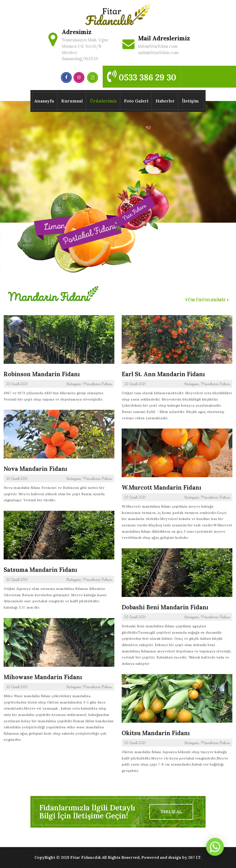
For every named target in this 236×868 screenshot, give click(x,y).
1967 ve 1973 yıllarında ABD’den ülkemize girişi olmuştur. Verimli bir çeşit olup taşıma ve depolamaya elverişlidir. (59, 358)
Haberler (165, 101)
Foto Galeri (136, 101)
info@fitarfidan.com (158, 46)
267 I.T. (195, 857)
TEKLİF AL (171, 812)
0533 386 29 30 (142, 76)
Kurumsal (72, 101)
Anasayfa (44, 101)
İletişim (190, 101)
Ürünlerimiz (103, 102)
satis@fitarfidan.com (158, 53)
